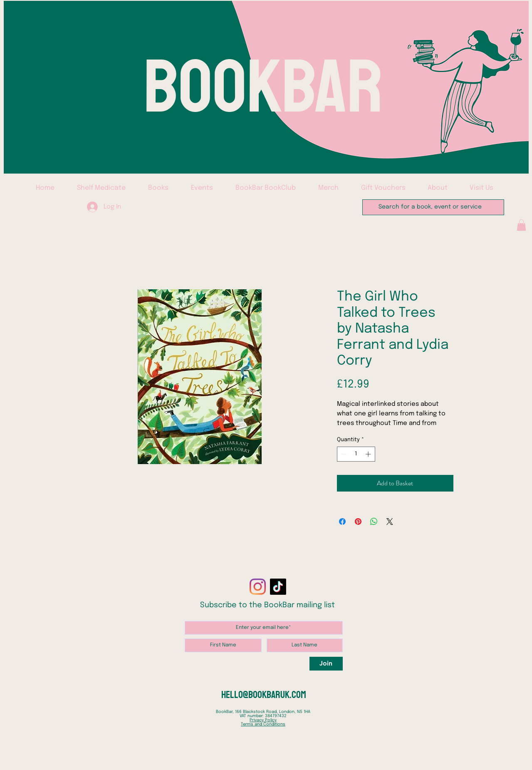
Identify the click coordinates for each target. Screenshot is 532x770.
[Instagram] (258, 587)
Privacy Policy (263, 720)
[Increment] (369, 454)
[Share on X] (390, 522)
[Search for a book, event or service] (432, 207)
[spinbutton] (356, 454)
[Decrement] (343, 454)
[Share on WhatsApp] (374, 522)
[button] (521, 225)
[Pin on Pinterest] (358, 522)
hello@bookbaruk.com (264, 695)
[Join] (326, 664)
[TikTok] (278, 587)
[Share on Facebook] (342, 522)
